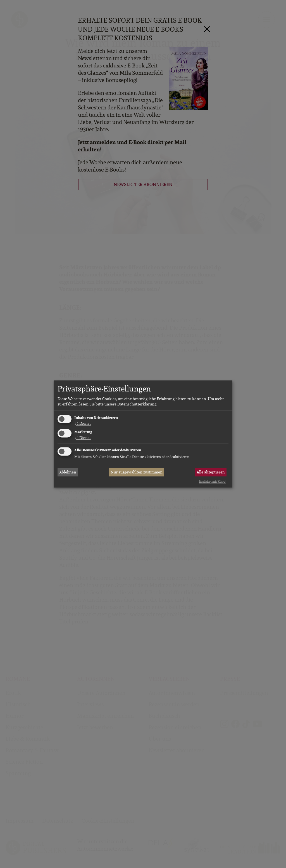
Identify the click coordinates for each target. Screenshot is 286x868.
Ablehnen (68, 472)
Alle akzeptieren (211, 472)
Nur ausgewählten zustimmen (137, 472)
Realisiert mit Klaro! (213, 482)
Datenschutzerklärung (137, 404)
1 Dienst (83, 423)
